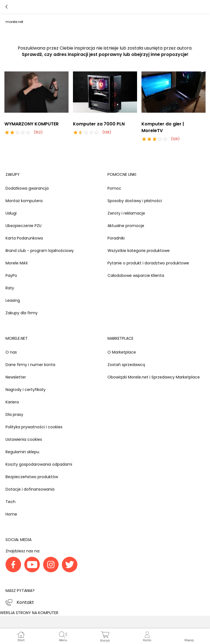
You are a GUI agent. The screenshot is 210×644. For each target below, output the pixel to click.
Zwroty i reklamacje (126, 213)
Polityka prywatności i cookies (34, 427)
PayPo (11, 275)
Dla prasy (14, 414)
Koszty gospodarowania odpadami (39, 464)
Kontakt (25, 602)
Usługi (11, 213)
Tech (11, 502)
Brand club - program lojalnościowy (40, 251)
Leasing (13, 300)
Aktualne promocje (126, 226)
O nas (11, 352)
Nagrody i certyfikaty (26, 390)
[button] (189, 636)
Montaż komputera (24, 201)
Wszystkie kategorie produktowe (139, 251)
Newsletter (16, 377)
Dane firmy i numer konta (30, 365)
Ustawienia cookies (24, 439)
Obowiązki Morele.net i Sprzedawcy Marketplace (154, 377)
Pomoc (114, 188)
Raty (10, 288)
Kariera (12, 402)
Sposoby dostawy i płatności (135, 201)
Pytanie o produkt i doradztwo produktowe (148, 263)
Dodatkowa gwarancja (27, 188)
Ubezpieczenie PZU (23, 226)
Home (11, 514)
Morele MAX (17, 263)
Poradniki (116, 238)
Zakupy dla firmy (22, 313)
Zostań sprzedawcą (126, 365)
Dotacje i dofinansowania (30, 489)
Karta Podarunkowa (24, 238)
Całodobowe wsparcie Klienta (136, 275)
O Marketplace (122, 352)
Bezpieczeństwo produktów (32, 477)
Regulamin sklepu (22, 452)
